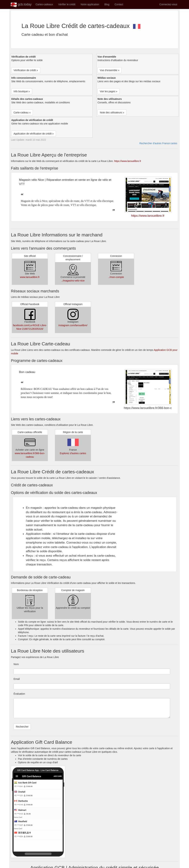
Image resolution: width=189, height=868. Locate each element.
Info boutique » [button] (22, 91)
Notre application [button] (90, 4)
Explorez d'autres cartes (73, 453)
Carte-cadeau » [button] (22, 112)
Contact (119, 4)
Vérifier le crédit (67, 4)
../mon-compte (116, 277)
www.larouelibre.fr (30, 277)
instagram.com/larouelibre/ (73, 325)
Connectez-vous (168, 4)
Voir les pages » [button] (109, 91)
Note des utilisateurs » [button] (112, 112)
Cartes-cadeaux (44, 4)
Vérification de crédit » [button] (26, 70)
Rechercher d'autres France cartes (158, 143)
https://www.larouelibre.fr (127, 161)
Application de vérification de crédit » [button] (34, 134)
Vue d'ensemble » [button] (110, 70)
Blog (107, 4)
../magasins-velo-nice (73, 281)
